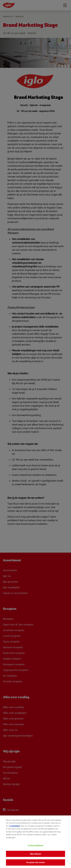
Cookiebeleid (15, 826)
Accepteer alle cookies (35, 862)
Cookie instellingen (35, 845)
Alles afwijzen (35, 854)
